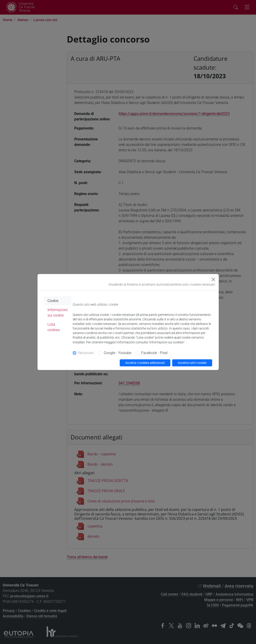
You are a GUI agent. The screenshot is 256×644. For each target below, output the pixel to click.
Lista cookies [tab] (54, 327)
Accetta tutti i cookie (192, 363)
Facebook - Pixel (154, 353)
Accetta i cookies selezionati (145, 363)
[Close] (213, 279)
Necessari (86, 353)
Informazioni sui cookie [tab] (58, 313)
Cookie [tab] (53, 301)
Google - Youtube (118, 353)
